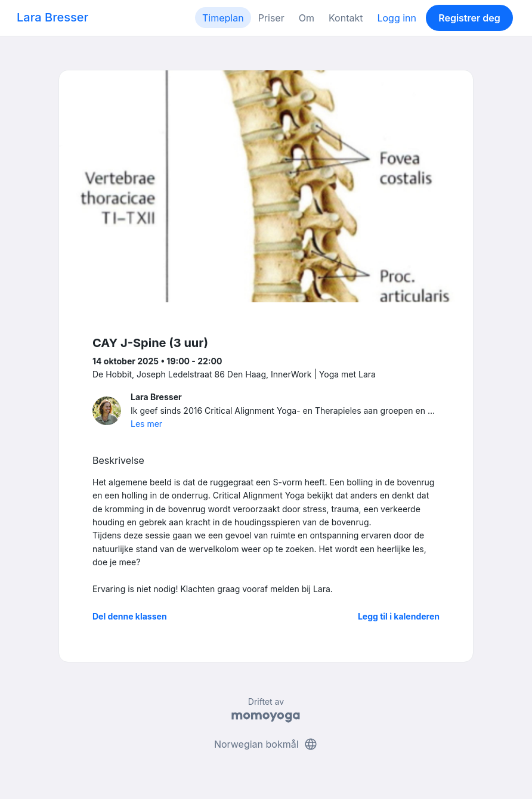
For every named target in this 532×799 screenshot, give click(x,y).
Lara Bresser (52, 17)
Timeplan (223, 18)
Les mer (146, 424)
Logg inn (397, 18)
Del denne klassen (130, 616)
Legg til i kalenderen (399, 616)
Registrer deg (469, 18)
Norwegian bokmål (266, 744)
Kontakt (346, 18)
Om (307, 18)
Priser (271, 18)
